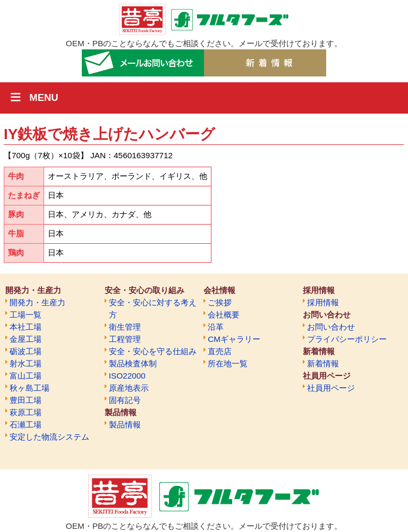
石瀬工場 (25, 424)
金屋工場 (25, 339)
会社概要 (224, 315)
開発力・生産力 (37, 302)
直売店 (220, 351)
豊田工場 (25, 400)
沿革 (216, 327)
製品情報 (125, 424)
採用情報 (323, 302)
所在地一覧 (228, 363)
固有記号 (125, 400)
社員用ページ (331, 388)
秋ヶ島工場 (29, 388)
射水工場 (25, 363)
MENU (44, 97)
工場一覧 (25, 315)
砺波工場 (25, 351)
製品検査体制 (133, 363)
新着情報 (323, 363)
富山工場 (25, 376)
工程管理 (125, 339)
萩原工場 (25, 412)
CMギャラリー (234, 339)
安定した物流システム (49, 437)
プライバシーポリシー (347, 339)
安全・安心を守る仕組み (153, 351)
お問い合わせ (331, 327)
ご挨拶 (220, 302)
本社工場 (25, 327)
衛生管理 (125, 327)
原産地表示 (129, 388)
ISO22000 (127, 376)
